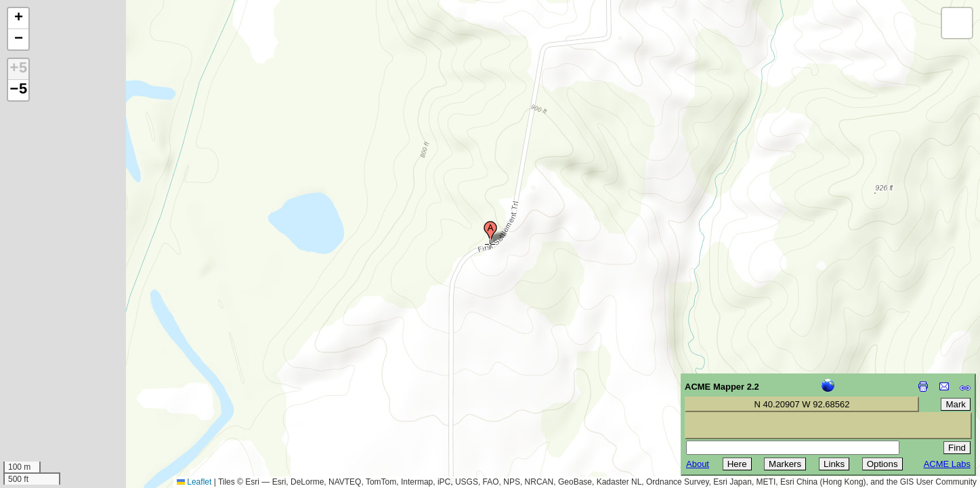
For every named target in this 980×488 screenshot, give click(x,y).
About (698, 464)
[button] (490, 232)
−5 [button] (18, 90)
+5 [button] (18, 69)
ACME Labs (947, 464)
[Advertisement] (72, 392)
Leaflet (194, 482)
